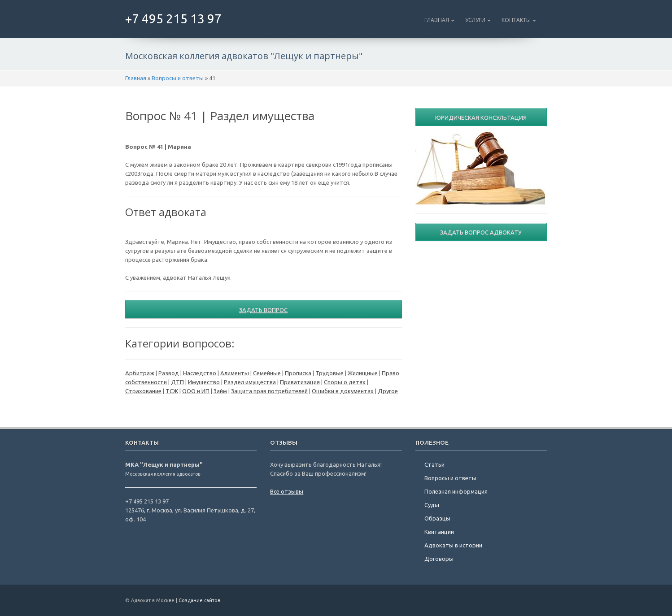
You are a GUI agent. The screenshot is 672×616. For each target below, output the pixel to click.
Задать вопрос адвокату (481, 232)
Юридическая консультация (481, 117)
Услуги (475, 20)
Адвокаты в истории (453, 545)
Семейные (267, 373)
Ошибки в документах (343, 391)
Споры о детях (345, 382)
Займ (220, 391)
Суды (432, 505)
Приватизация (300, 382)
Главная (437, 20)
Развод (169, 373)
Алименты (235, 373)
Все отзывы (287, 491)
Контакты (516, 20)
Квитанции (439, 532)
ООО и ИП (196, 391)
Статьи (434, 464)
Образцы (437, 518)
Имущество (204, 382)
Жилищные (363, 373)
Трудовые (329, 373)
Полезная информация (456, 491)
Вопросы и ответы (178, 78)
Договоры (439, 559)
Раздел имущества (250, 382)
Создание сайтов (199, 600)
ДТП (177, 382)
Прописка (298, 373)
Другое (388, 391)
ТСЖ (172, 391)
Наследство (200, 373)
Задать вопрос (263, 310)
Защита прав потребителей (269, 391)
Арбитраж (140, 373)
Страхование (143, 391)
